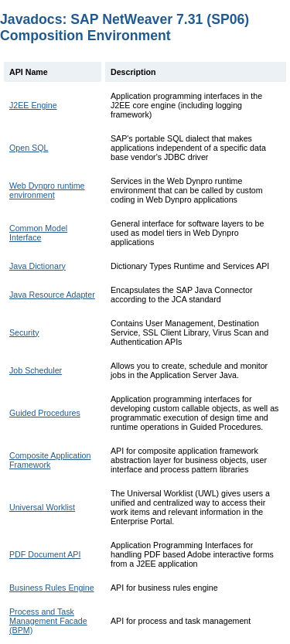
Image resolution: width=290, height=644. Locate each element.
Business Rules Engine (52, 588)
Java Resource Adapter (52, 295)
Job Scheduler (36, 370)
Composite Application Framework (50, 460)
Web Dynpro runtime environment (47, 190)
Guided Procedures (45, 413)
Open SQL (29, 148)
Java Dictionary (38, 266)
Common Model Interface (38, 233)
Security (24, 332)
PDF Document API (45, 554)
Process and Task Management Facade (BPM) (48, 621)
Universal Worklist (42, 507)
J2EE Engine (33, 105)
